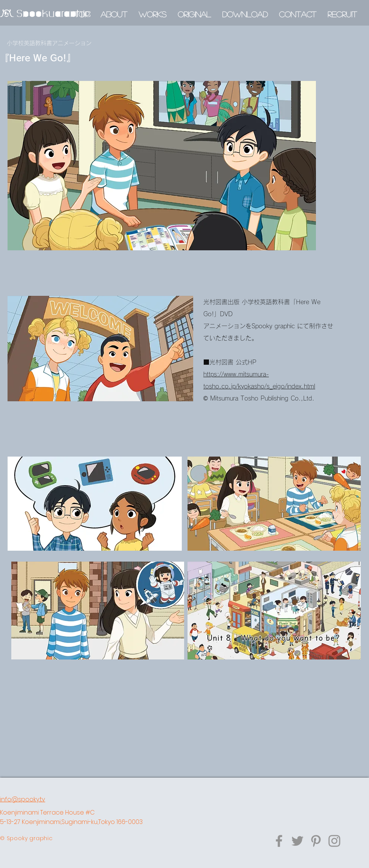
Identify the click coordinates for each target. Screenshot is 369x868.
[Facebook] (279, 841)
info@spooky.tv (23, 799)
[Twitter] (297, 841)
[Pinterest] (316, 841)
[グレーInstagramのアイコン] (334, 841)
